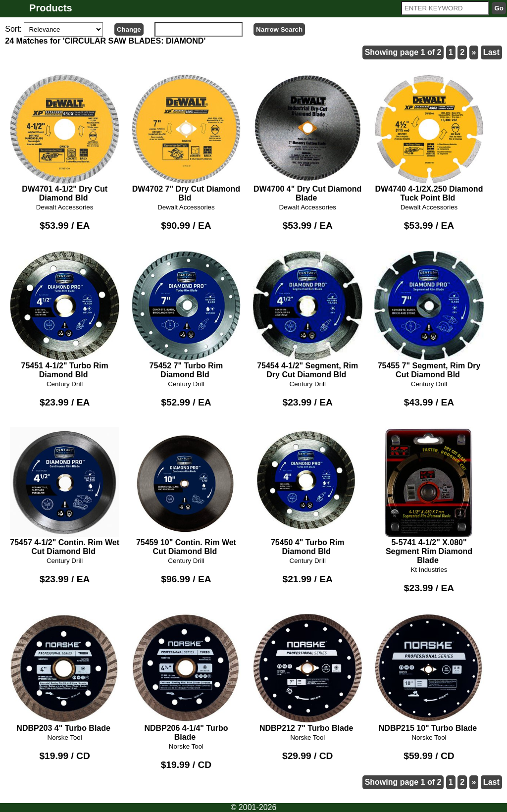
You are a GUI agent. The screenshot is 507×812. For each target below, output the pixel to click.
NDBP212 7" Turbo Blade (308, 672)
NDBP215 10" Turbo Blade (429, 672)
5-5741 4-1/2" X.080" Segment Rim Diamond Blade (429, 496)
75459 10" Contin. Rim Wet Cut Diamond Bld (186, 491)
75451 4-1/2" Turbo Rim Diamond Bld (65, 314)
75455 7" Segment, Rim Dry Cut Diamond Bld (429, 314)
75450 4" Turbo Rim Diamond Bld (308, 491)
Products (51, 8)
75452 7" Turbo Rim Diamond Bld (186, 314)
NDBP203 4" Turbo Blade (65, 672)
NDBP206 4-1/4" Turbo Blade (186, 677)
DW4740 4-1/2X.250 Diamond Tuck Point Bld (429, 138)
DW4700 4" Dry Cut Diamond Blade (308, 138)
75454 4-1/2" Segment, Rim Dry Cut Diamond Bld (308, 314)
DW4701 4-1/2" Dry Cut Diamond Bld (65, 138)
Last (491, 52)
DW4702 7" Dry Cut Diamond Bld (186, 138)
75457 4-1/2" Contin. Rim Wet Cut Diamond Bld (65, 491)
